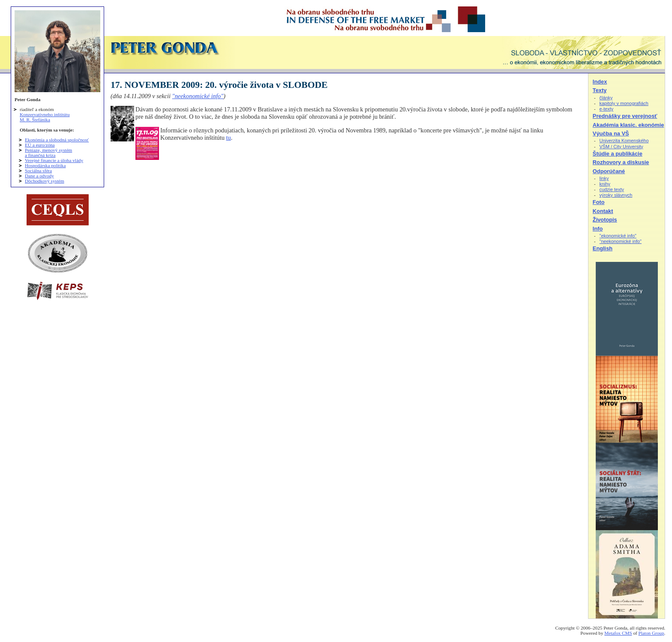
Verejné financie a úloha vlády (54, 160)
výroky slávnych (616, 195)
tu (228, 138)
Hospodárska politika (45, 165)
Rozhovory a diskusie (621, 162)
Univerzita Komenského (624, 141)
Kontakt (603, 211)
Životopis (605, 220)
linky (604, 178)
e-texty (607, 109)
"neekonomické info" (198, 96)
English (603, 248)
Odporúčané (609, 171)
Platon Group (651, 633)
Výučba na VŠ (611, 133)
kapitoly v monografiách (624, 103)
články (606, 98)
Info (598, 229)
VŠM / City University (621, 147)
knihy (605, 184)
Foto (599, 202)
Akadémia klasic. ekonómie (628, 125)
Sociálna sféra (38, 171)
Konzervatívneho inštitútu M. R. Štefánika (45, 117)
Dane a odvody (39, 176)
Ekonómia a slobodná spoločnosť (57, 140)
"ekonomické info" (618, 236)
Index (600, 82)
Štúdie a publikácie (618, 154)
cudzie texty (612, 189)
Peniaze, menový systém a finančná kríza (48, 153)
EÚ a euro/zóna (40, 145)
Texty (600, 90)
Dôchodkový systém (45, 181)
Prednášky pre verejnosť (625, 116)
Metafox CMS (618, 633)
